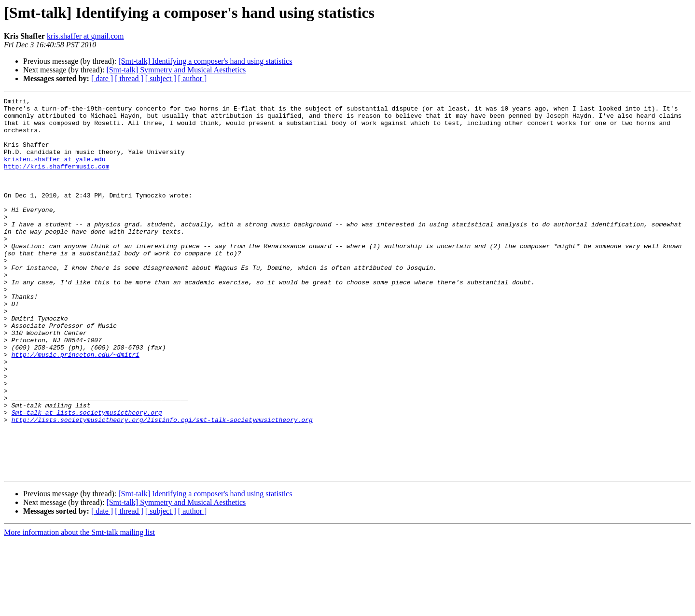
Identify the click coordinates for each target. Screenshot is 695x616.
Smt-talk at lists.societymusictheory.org (87, 476)
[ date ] (102, 78)
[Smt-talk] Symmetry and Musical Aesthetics (176, 70)
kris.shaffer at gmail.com (85, 36)
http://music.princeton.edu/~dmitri (76, 406)
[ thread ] (129, 78)
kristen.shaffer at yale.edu (55, 172)
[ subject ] (161, 78)
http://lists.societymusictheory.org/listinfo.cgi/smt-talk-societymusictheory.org (162, 485)
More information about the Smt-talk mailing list (79, 608)
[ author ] (193, 78)
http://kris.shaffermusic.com (56, 181)
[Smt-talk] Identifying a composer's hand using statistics (205, 61)
